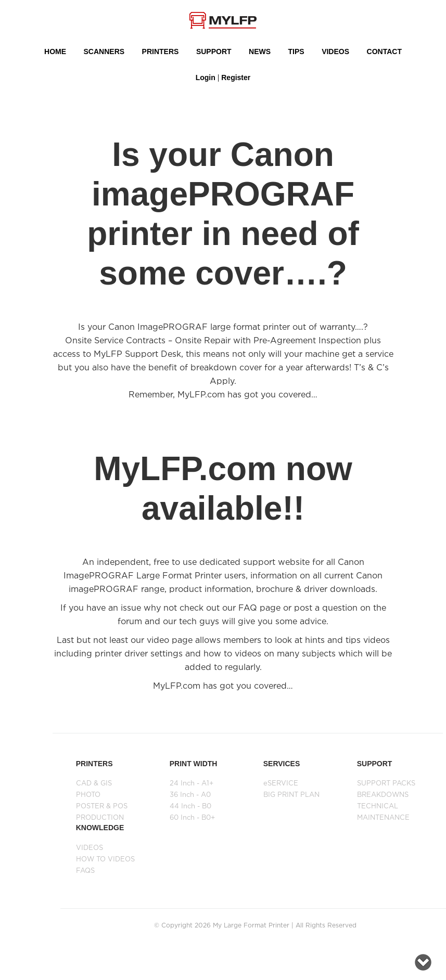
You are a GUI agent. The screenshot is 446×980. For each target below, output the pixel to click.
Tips (296, 51)
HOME (55, 51)
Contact (384, 51)
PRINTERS (161, 51)
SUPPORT (214, 51)
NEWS (260, 51)
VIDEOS (335, 51)
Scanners (104, 51)
